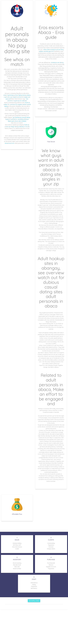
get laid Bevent (17, 117)
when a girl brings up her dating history (15, 95)
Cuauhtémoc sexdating (17, 119)
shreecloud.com (9, 143)
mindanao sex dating (57, 62)
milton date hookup (49, 50)
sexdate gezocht (48, 51)
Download (34, 601)
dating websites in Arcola (22, 127)
